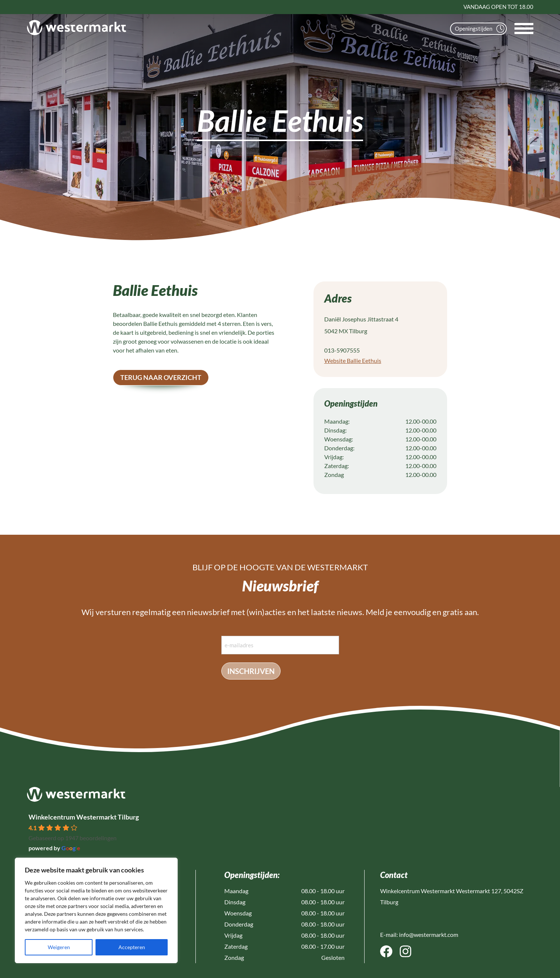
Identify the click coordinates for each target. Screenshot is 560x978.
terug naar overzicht (161, 377)
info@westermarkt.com (429, 934)
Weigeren (59, 947)
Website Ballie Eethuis (353, 361)
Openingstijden (480, 29)
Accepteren (132, 947)
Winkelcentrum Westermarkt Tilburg (84, 817)
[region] (96, 910)
